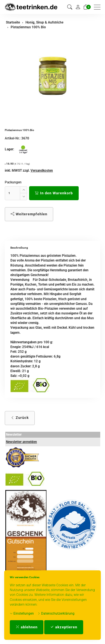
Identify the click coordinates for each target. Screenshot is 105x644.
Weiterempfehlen (29, 214)
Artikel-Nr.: (13, 138)
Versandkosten (42, 171)
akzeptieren (64, 627)
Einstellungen (22, 613)
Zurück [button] (20, 418)
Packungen (13, 182)
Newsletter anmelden (21, 442)
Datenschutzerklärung (56, 613)
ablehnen (27, 627)
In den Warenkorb (54, 193)
